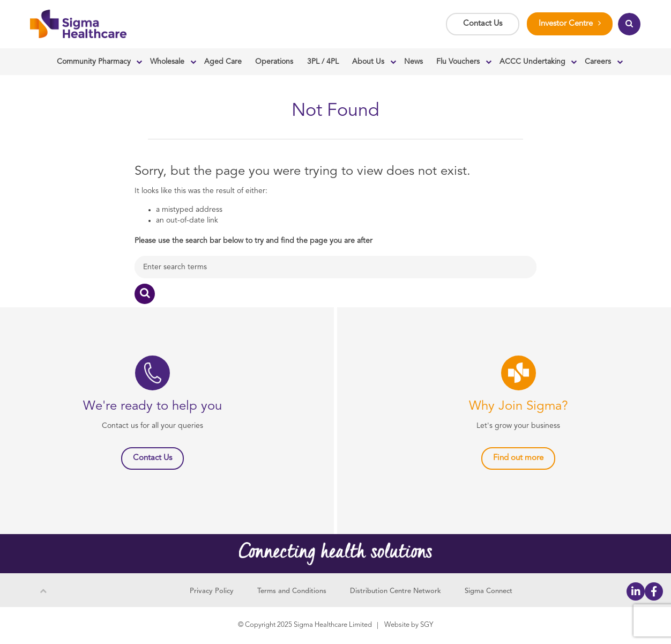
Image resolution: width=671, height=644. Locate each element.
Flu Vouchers (458, 62)
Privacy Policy (212, 591)
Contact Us (483, 24)
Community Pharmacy (94, 62)
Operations (274, 62)
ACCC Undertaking (532, 62)
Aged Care (223, 62)
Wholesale (167, 62)
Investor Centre (566, 24)
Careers (598, 62)
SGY (427, 625)
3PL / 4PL (323, 62)
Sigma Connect (489, 591)
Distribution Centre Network (396, 591)
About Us (368, 62)
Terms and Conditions (292, 591)
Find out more (518, 458)
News (413, 62)
